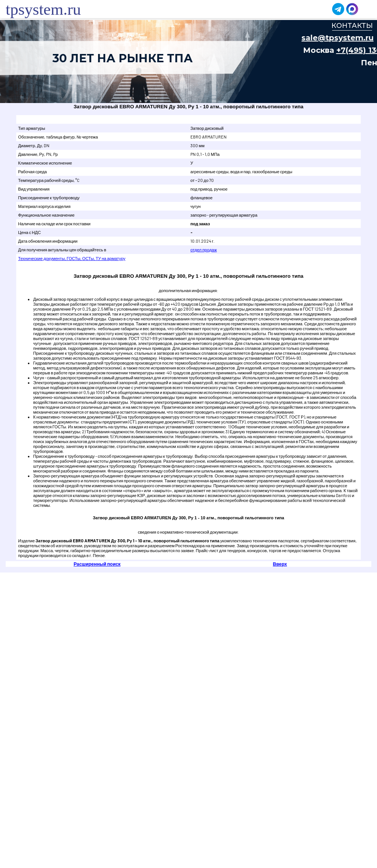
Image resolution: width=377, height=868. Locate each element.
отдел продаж (204, 250)
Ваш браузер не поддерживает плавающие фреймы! (188, 62)
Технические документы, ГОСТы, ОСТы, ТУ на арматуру (72, 258)
